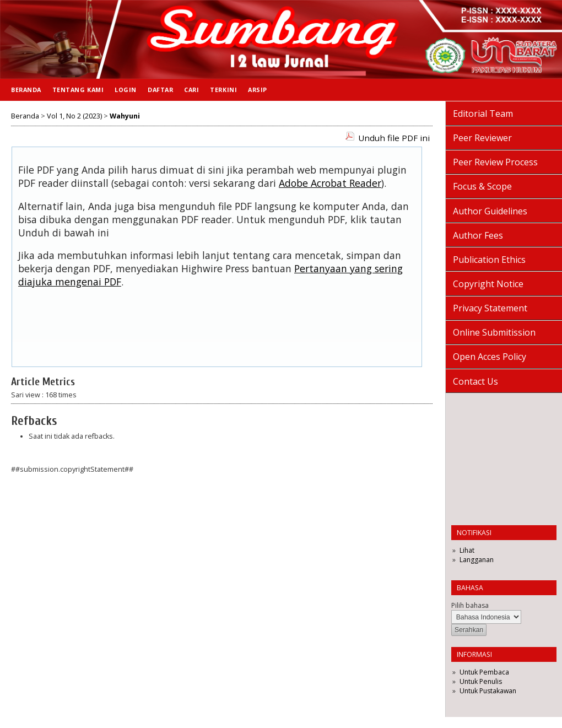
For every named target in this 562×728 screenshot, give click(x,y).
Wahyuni (125, 116)
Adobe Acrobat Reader (330, 183)
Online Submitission (494, 332)
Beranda (26, 90)
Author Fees (478, 235)
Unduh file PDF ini (394, 138)
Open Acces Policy (490, 357)
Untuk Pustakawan (488, 691)
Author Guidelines (490, 211)
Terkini (223, 90)
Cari (191, 90)
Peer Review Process (495, 162)
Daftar (160, 90)
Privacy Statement (490, 308)
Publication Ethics (489, 260)
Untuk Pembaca (484, 672)
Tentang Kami (78, 90)
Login (126, 90)
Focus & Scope (482, 186)
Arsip (258, 90)
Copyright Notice (488, 284)
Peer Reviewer (482, 138)
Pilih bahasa (470, 605)
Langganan (477, 560)
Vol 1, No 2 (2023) (74, 116)
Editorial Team (483, 114)
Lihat (467, 550)
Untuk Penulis (481, 681)
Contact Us (475, 381)
